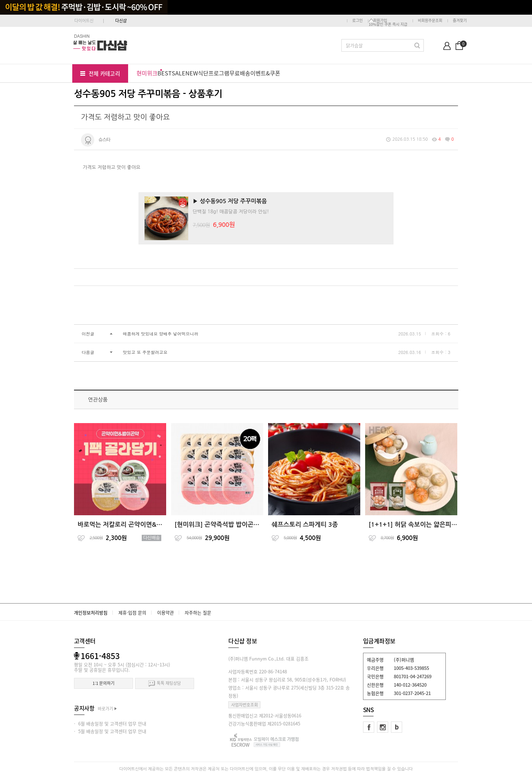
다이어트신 (84, 21)
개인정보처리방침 (91, 612)
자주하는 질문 (198, 612)
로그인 (357, 20)
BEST (165, 73)
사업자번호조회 (245, 705)
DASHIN (82, 36)
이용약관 (165, 612)
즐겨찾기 (460, 20)
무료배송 (240, 73)
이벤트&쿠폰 (265, 73)
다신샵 (121, 21)
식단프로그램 (214, 73)
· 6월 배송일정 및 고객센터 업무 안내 (110, 723)
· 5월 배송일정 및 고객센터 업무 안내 (110, 731)
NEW (192, 73)
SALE (179, 73)
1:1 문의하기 (104, 683)
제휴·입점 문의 (132, 612)
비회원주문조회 (430, 20)
